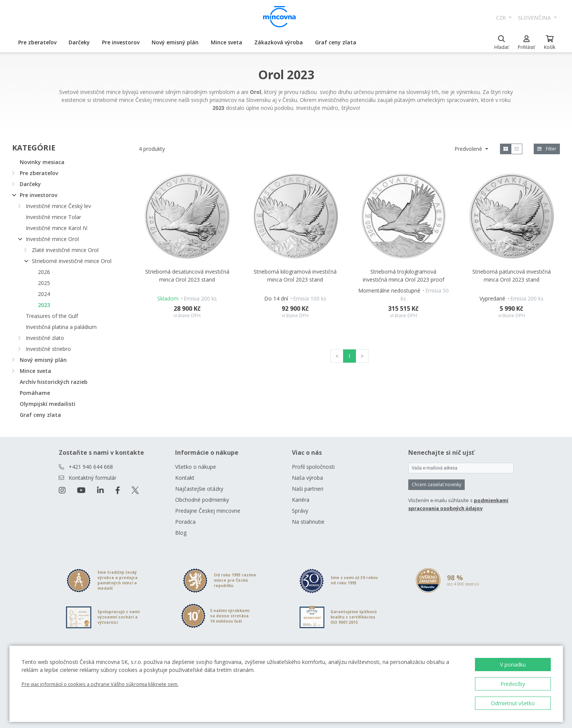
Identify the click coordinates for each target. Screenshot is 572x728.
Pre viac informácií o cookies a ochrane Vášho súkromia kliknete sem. (100, 684)
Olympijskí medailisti (48, 404)
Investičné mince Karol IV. (57, 228)
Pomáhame (35, 393)
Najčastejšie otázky (199, 489)
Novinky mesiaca (42, 162)
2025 (44, 283)
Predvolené (469, 149)
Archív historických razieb (54, 382)
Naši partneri (308, 489)
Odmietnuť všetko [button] (513, 703)
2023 (44, 305)
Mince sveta (226, 42)
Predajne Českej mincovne (208, 511)
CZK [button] (502, 18)
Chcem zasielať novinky (436, 485)
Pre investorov (121, 42)
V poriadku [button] (513, 665)
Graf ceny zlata (336, 42)
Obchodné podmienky (202, 500)
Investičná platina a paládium (61, 327)
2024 (44, 294)
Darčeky (79, 42)
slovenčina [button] (535, 18)
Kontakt (185, 478)
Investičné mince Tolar (53, 217)
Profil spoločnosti (313, 467)
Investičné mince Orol (52, 239)
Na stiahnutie (308, 522)
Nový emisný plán (175, 42)
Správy (300, 511)
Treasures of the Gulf (52, 316)
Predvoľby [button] (513, 684)
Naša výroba (307, 478)
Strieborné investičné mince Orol (72, 261)
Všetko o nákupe (196, 467)
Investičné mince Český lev (58, 206)
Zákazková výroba (279, 42)
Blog (181, 533)
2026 (44, 272)
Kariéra (301, 500)
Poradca (185, 522)
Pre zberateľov (37, 42)
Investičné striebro (48, 349)
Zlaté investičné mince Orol (65, 250)
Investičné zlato (45, 338)
